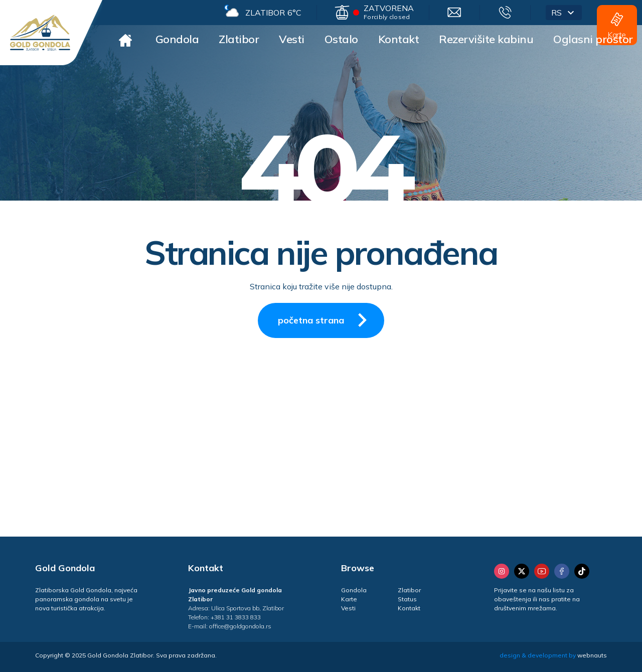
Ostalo (341, 39)
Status (407, 599)
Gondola (177, 39)
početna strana (326, 320)
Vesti (292, 39)
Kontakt (399, 39)
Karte (349, 599)
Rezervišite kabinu (486, 39)
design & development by (553, 655)
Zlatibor (239, 39)
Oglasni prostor (593, 39)
